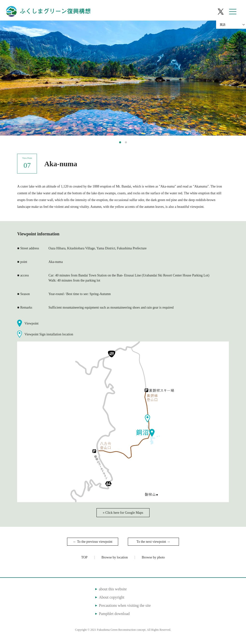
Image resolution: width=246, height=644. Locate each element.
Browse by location (115, 557)
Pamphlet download (114, 614)
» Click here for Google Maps (123, 513)
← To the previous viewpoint (93, 542)
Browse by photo (153, 557)
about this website (113, 589)
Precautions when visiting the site (125, 605)
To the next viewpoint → (153, 542)
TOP (84, 557)
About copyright (112, 597)
